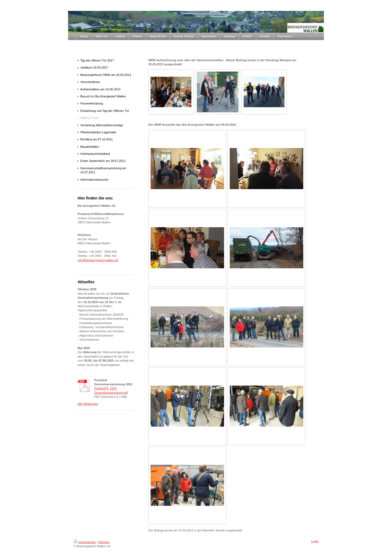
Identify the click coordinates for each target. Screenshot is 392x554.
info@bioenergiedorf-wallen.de (98, 260)
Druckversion (85, 542)
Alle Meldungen (88, 404)
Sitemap (104, 542)
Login (315, 541)
